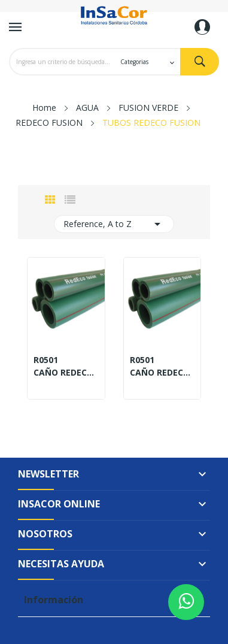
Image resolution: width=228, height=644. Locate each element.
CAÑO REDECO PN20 (162, 373)
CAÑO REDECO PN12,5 (66, 373)
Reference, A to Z (114, 224)
